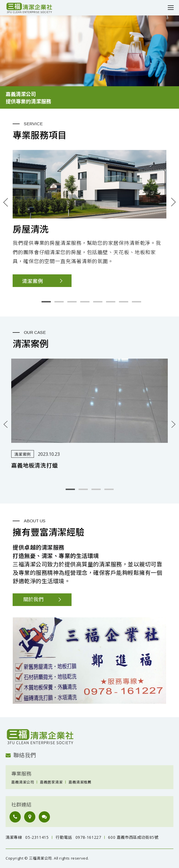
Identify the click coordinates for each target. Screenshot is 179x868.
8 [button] (136, 302)
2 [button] (59, 302)
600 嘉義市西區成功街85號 (133, 837)
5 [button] (98, 302)
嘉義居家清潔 (51, 782)
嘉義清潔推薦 (80, 782)
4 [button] (85, 302)
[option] (89, 62)
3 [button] (72, 302)
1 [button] (46, 302)
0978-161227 (88, 837)
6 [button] (111, 302)
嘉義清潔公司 (23, 782)
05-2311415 (37, 837)
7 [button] (124, 302)
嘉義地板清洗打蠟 (35, 466)
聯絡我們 (21, 755)
